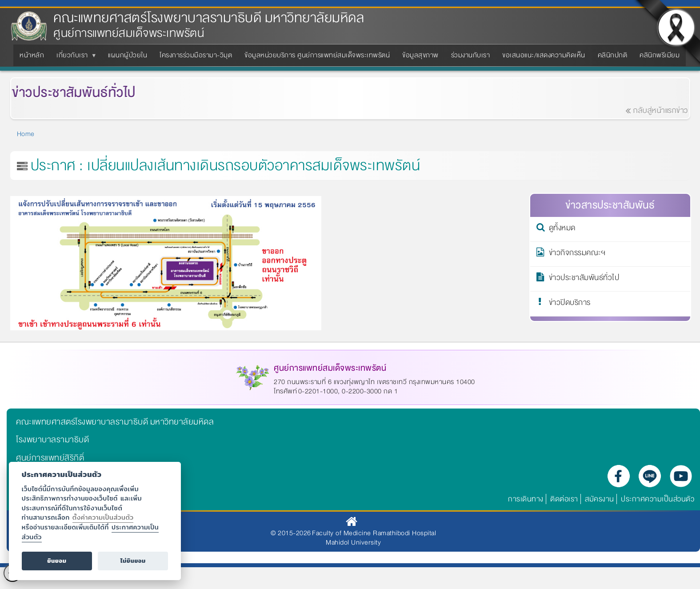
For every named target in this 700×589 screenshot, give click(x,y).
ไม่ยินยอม (133, 561)
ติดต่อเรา (564, 499)
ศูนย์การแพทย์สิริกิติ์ (50, 458)
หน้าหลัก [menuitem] (32, 55)
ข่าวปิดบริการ (570, 304)
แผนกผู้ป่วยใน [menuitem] (128, 55)
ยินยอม (57, 561)
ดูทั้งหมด (562, 229)
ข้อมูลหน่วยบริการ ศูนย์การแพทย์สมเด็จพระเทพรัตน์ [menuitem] (317, 55)
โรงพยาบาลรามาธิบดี (52, 440)
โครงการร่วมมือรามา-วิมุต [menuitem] (196, 55)
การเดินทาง (526, 499)
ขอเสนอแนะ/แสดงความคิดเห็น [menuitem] (544, 55)
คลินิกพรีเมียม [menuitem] (660, 55)
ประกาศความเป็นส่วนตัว (658, 499)
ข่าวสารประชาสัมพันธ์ (610, 205)
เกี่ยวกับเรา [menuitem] (74, 58)
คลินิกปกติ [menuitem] (613, 55)
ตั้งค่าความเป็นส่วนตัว (103, 517)
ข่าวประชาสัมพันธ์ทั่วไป (584, 279)
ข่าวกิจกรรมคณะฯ (577, 254)
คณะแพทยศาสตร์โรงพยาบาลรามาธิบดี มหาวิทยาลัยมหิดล (209, 18)
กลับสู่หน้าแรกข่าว (663, 110)
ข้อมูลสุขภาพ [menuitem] (420, 55)
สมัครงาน (600, 499)
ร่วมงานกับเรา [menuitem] (471, 55)
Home (26, 134)
